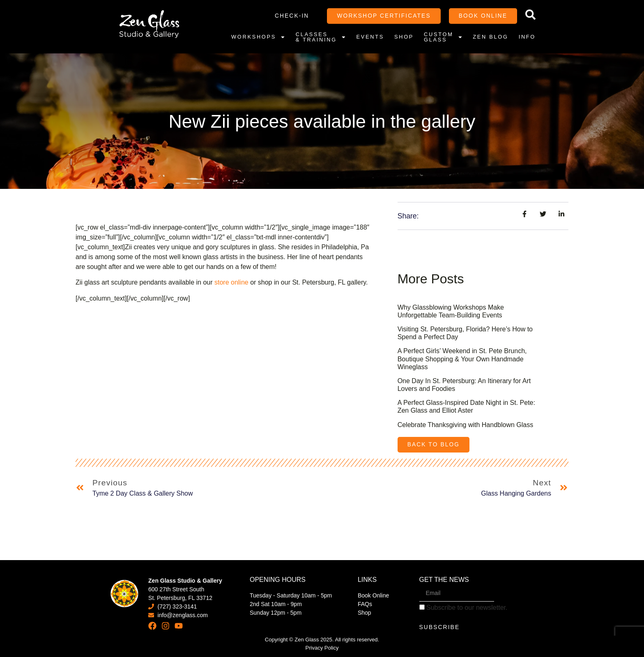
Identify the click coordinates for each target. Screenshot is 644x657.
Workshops (258, 37)
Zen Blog (490, 37)
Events (370, 37)
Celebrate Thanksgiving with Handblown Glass (466, 425)
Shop (404, 37)
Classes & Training (321, 37)
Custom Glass (443, 37)
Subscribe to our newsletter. (463, 608)
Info (527, 37)
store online (231, 282)
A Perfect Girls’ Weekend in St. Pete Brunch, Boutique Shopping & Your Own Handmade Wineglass (462, 359)
